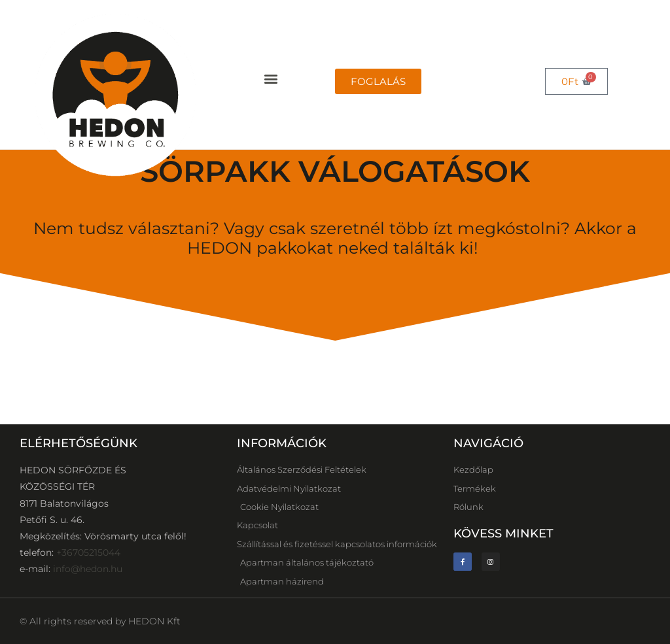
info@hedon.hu (88, 569)
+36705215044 (88, 552)
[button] (271, 79)
